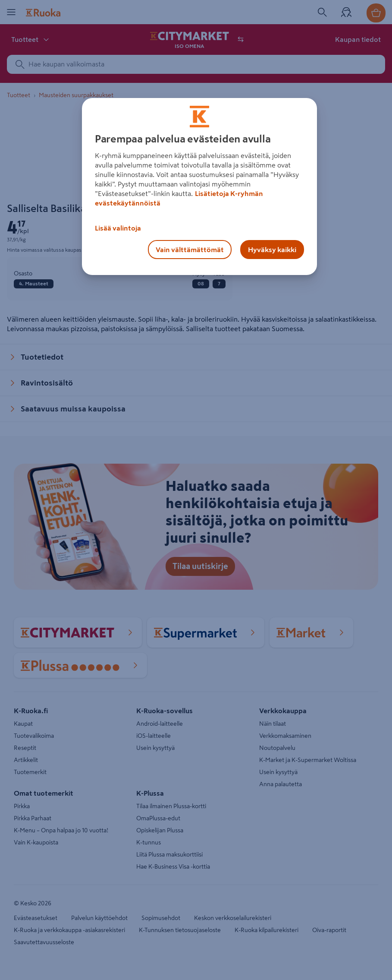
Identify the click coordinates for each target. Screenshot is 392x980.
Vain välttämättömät (190, 250)
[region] (199, 187)
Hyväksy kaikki (272, 250)
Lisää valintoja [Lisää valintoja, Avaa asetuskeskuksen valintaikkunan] (118, 228)
